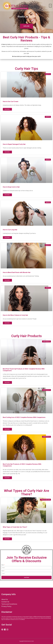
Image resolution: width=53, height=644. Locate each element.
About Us (5, 599)
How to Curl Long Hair (10, 230)
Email (3, 571)
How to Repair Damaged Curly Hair (14, 144)
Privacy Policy (6, 606)
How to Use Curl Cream (11, 101)
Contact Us (5, 602)
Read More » (7, 109)
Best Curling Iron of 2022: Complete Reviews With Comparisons (24, 417)
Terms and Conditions (9, 604)
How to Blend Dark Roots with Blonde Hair (17, 272)
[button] (26, 26)
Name (3, 565)
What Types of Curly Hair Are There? (15, 527)
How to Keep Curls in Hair (11, 187)
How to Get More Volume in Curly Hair (15, 315)
